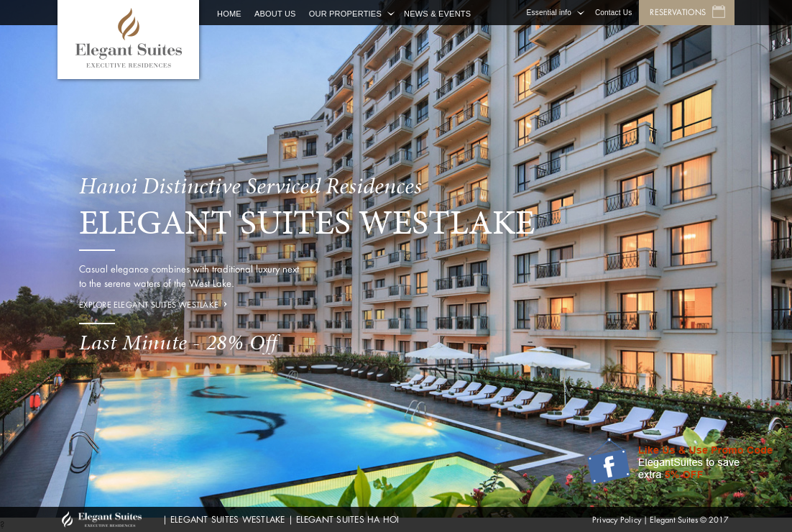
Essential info (549, 13)
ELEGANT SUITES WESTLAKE (228, 519)
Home (229, 14)
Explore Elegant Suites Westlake (149, 305)
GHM (109, 519)
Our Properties (345, 14)
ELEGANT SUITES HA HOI (348, 519)
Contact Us (613, 13)
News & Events (437, 14)
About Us (275, 14)
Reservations (678, 12)
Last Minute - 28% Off (178, 342)
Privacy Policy (617, 520)
